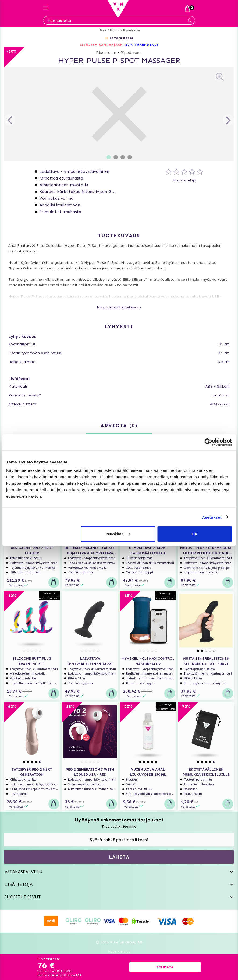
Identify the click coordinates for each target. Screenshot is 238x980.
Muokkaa (118, 534)
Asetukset (212, 517)
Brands (115, 31)
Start (103, 31)
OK (195, 534)
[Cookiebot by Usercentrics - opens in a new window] (208, 442)
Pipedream (132, 31)
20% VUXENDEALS (142, 45)
